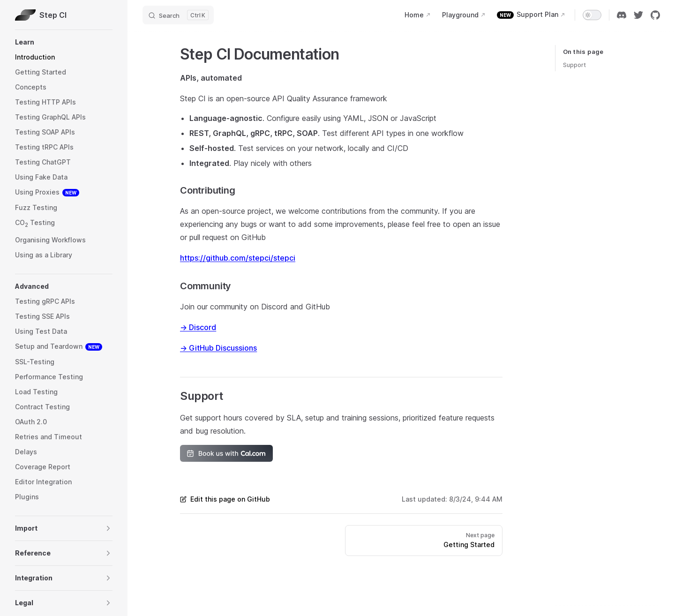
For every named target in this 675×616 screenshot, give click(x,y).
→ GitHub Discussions (218, 348)
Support (574, 65)
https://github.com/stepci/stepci (238, 258)
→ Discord (198, 327)
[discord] (622, 15)
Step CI (41, 15)
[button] (64, 42)
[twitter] (638, 15)
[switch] (592, 15)
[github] (655, 15)
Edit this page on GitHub (225, 499)
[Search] (178, 15)
